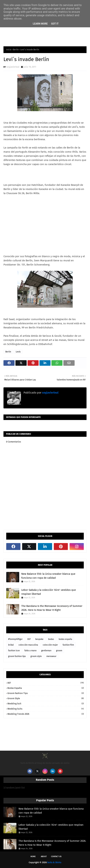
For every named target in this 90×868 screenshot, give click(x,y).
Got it (55, 24)
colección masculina (28, 645)
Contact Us (56, 857)
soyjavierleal (13, 67)
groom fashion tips (17, 656)
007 (29, 639)
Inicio (9, 50)
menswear (51, 656)
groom (59, 651)
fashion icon (14, 651)
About (44, 857)
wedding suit (46, 704)
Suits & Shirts (54, 862)
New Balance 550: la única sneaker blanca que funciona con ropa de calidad (48, 576)
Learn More (40, 24)
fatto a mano (30, 651)
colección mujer (50, 645)
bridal (11, 645)
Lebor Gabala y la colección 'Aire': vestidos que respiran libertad (49, 592)
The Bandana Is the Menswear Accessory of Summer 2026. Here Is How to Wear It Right (52, 608)
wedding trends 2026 (46, 714)
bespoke (39, 639)
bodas (51, 639)
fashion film (68, 645)
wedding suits (46, 709)
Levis (18, 352)
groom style (36, 656)
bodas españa (65, 639)
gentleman (46, 651)
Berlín (16, 50)
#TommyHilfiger (15, 639)
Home (33, 857)
